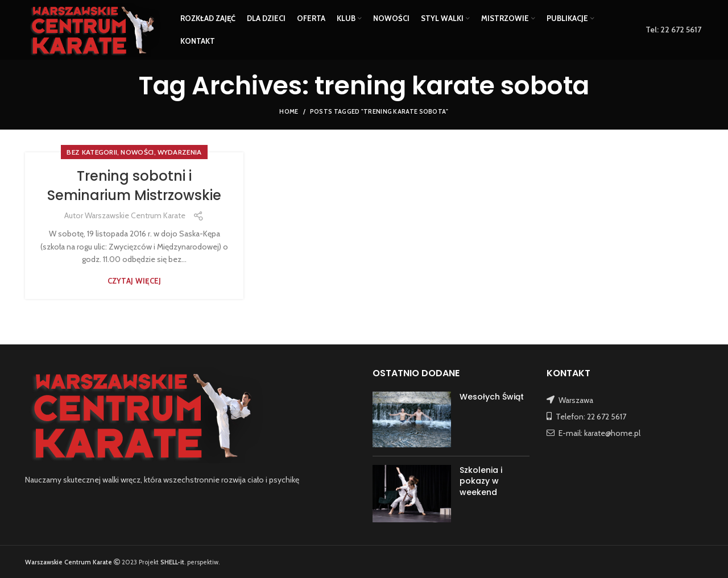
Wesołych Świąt (492, 397)
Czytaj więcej (135, 281)
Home (289, 111)
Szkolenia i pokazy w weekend (481, 481)
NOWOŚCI (137, 152)
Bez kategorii (92, 152)
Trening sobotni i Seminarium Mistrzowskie (134, 186)
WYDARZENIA (180, 152)
